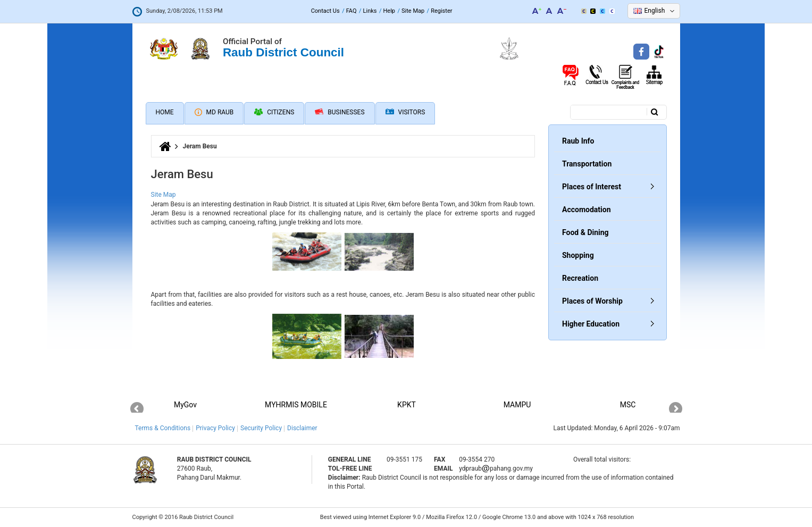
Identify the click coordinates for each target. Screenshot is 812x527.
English (655, 11)
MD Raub (214, 112)
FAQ (351, 11)
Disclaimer (302, 428)
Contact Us (325, 11)
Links (370, 11)
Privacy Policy (215, 428)
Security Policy (261, 428)
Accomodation (587, 210)
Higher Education (591, 324)
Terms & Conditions (163, 428)
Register (441, 11)
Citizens (274, 112)
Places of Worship (592, 301)
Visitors (405, 112)
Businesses (340, 112)
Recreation (580, 278)
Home (165, 112)
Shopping (578, 255)
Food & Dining (585, 232)
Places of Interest (592, 187)
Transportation (587, 164)
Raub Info (578, 141)
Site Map (413, 11)
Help (389, 11)
